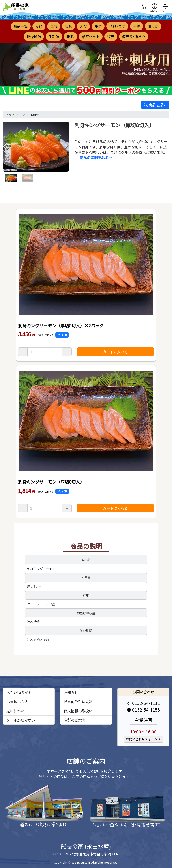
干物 (137, 26)
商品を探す (155, 105)
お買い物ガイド (19, 692)
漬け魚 (153, 26)
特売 (111, 36)
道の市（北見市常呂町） (44, 824)
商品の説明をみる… (94, 158)
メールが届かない (21, 720)
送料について (17, 711)
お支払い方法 (17, 702)
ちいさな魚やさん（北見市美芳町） (128, 825)
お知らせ (71, 692)
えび (83, 26)
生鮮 (98, 26)
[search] (71, 105)
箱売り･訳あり (134, 36)
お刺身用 (36, 115)
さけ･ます (117, 26)
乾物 (71, 36)
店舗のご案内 (75, 720)
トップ (10, 115)
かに (39, 26)
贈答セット (91, 36)
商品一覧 (21, 26)
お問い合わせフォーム (143, 739)
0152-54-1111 (143, 703)
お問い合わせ (143, 692)
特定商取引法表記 (78, 702)
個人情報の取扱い (78, 711)
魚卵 (54, 26)
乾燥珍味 (34, 36)
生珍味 (54, 36)
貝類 (69, 26)
